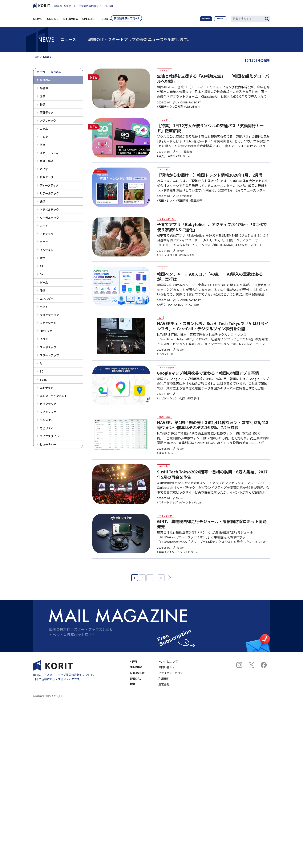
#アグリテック (173, 569)
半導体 (44, 88)
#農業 (159, 569)
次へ (168, 595)
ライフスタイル (49, 436)
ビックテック (48, 404)
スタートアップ (49, 355)
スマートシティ (49, 153)
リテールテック (49, 193)
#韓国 (170, 161)
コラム (44, 129)
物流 (43, 104)
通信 (43, 201)
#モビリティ (182, 161)
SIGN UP (202, 20)
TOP (36, 57)
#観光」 (161, 161)
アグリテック (48, 121)
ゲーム (44, 282)
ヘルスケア (47, 420)
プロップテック (49, 315)
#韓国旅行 (194, 207)
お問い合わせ (167, 684)
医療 (43, 145)
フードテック (48, 347)
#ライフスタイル (166, 262)
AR (42, 266)
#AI (191, 262)
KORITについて (168, 679)
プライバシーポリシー (172, 690)
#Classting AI (191, 109)
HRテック (46, 331)
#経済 (159, 466)
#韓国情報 (181, 207)
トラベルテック (49, 209)
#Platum (183, 262)
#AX (169, 313)
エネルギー (47, 299)
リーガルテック (49, 218)
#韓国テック (163, 109)
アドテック (47, 234)
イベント (45, 339)
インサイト (47, 250)
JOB (105, 20)
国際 (43, 96)
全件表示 (45, 80)
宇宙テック (47, 112)
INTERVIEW (70, 20)
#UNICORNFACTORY (185, 313)
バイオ (44, 169)
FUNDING (52, 20)
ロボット (45, 242)
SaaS (43, 380)
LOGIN (219, 20)
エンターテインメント (53, 396)
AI (41, 363)
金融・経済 (47, 161)
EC (42, 371)
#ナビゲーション (166, 411)
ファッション (48, 323)
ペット (44, 307)
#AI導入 (161, 313)
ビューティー (48, 444)
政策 (43, 258)
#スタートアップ (166, 518)
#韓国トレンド (165, 207)
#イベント (162, 365)
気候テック (47, 177)
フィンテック (48, 412)
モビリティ (47, 428)
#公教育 (177, 109)
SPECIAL (88, 20)
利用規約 (164, 696)
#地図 (181, 411)
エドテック (47, 388)
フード (44, 226)
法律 (43, 290)
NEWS (37, 20)
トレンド (45, 137)
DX (42, 274)
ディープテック (49, 185)
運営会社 (164, 702)
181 (161, 595)
